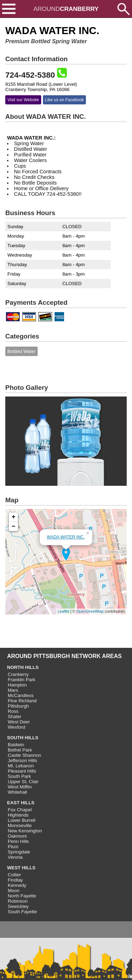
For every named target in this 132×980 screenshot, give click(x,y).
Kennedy (17, 885)
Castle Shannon (24, 755)
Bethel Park (20, 750)
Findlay (15, 880)
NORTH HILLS (23, 667)
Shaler (15, 717)
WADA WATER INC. (66, 537)
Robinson (18, 901)
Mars (13, 690)
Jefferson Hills (22, 760)
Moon (14, 891)
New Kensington (25, 831)
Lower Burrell (22, 820)
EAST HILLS (21, 803)
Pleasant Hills (22, 771)
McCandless (21, 695)
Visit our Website (23, 100)
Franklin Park (22, 680)
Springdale (19, 852)
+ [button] (14, 517)
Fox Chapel (20, 810)
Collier (14, 875)
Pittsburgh (18, 706)
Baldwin (16, 745)
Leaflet (64, 611)
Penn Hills (18, 841)
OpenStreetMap (90, 611)
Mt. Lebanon (21, 766)
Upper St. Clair (23, 782)
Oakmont (17, 836)
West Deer (19, 722)
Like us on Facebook (65, 100)
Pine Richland (22, 701)
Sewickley (18, 906)
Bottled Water (21, 351)
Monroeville (20, 826)
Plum (13, 847)
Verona (15, 857)
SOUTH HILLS (23, 738)
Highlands (18, 815)
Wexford (16, 727)
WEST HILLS (21, 868)
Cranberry (18, 674)
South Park (19, 776)
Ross (13, 711)
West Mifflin (20, 787)
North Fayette (22, 896)
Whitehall (17, 792)
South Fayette (22, 912)
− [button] (14, 527)
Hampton (17, 685)
